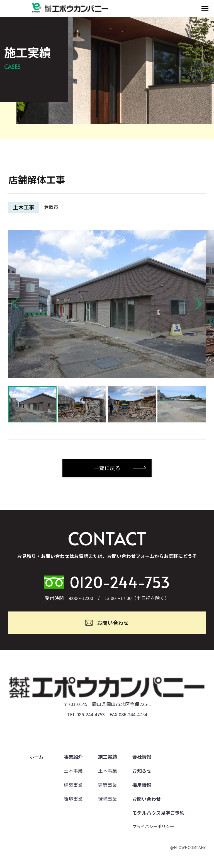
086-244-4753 (91, 714)
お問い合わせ (147, 799)
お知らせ (142, 771)
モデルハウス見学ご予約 (158, 813)
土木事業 (73, 771)
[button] (16, 304)
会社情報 (142, 757)
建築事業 (73, 785)
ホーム (37, 757)
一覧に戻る (107, 468)
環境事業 (73, 799)
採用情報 (142, 785)
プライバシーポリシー (153, 826)
